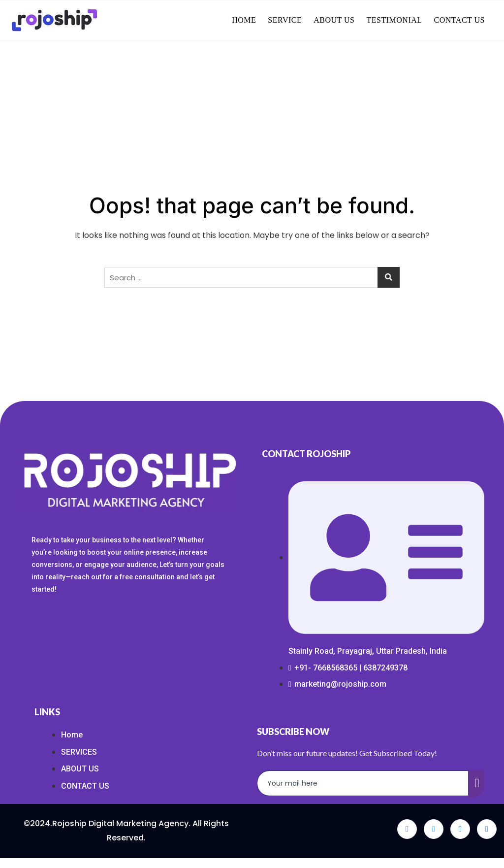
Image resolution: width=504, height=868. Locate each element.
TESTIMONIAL (394, 20)
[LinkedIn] (460, 829)
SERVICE (285, 20)
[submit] (476, 784)
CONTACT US (459, 20)
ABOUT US (334, 20)
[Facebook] (407, 829)
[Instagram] (487, 829)
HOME (244, 20)
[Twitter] (434, 829)
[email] (363, 783)
